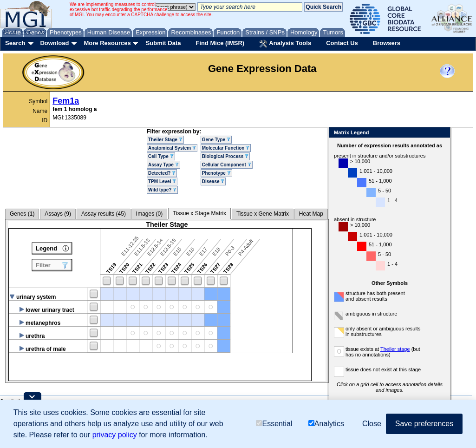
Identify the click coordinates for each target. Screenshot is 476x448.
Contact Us (342, 43)
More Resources (107, 43)
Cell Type (161, 156)
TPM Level (162, 181)
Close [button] (372, 424)
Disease (213, 181)
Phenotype (216, 173)
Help (26, 32)
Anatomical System (172, 148)
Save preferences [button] (424, 424)
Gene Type (216, 140)
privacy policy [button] (115, 435)
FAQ (41, 32)
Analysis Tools (285, 44)
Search (15, 43)
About (10, 32)
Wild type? (162, 190)
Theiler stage (395, 349)
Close (441, 133)
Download (54, 43)
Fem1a (66, 101)
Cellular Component (227, 165)
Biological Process (225, 156)
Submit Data (163, 43)
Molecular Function (226, 148)
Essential (274, 424)
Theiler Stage (165, 140)
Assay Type (163, 165)
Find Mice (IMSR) (220, 43)
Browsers (387, 43)
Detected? (162, 173)
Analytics (326, 424)
